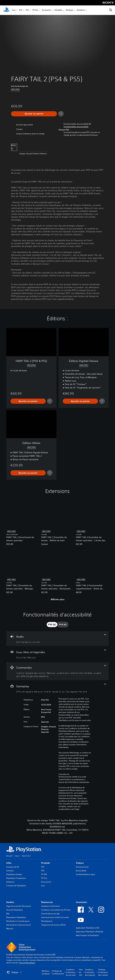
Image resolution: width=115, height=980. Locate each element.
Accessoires (46, 10)
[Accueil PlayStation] (6, 10)
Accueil (9, 856)
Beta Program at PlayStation (87, 935)
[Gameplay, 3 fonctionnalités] (57, 688)
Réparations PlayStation (16, 917)
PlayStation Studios (14, 874)
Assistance (81, 10)
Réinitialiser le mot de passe (18, 921)
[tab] (52, 625)
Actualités (58, 10)
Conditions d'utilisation (51, 906)
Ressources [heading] (47, 902)
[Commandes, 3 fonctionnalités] (57, 671)
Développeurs (47, 921)
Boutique (69, 10)
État (8, 914)
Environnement (82, 867)
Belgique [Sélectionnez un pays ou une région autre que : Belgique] (14, 972)
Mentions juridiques (46, 972)
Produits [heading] (46, 863)
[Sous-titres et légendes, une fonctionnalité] (57, 654)
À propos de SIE (13, 867)
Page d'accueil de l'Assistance (19, 906)
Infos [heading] (9, 863)
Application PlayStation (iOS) (88, 928)
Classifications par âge (50, 914)
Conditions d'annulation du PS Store (56, 910)
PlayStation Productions (16, 878)
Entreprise (10, 882)
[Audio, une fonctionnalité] (57, 639)
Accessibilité (81, 871)
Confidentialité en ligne (85, 874)
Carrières (10, 871)
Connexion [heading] (81, 902)
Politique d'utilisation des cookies (103, 972)
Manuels (10, 929)
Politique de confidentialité (58, 972)
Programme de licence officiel (53, 925)
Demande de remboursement (18, 925)
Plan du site (81, 972)
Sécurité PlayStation (15, 910)
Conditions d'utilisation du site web (71, 972)
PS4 (27, 10)
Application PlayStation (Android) (89, 932)
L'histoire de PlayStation (16, 886)
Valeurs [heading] (80, 863)
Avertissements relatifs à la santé (72, 777)
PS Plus (35, 10)
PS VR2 (44, 874)
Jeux (14, 10)
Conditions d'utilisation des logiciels (90, 972)
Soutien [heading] (10, 902)
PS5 (21, 10)
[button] (76, 127)
